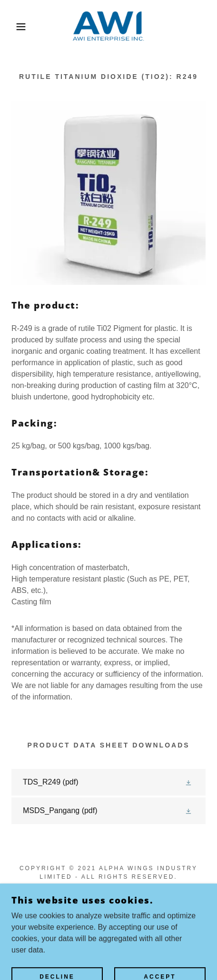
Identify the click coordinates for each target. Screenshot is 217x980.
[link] (108, 27)
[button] (16, 27)
